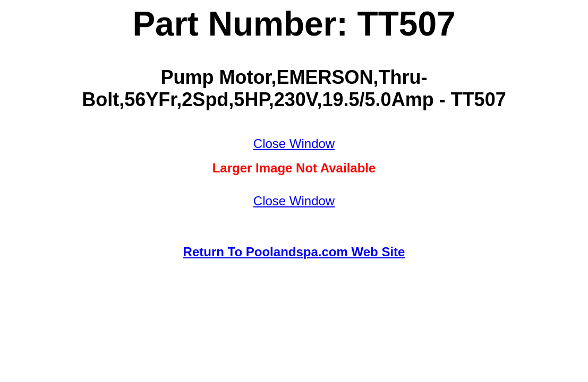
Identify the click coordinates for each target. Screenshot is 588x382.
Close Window (294, 144)
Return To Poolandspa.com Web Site (294, 252)
